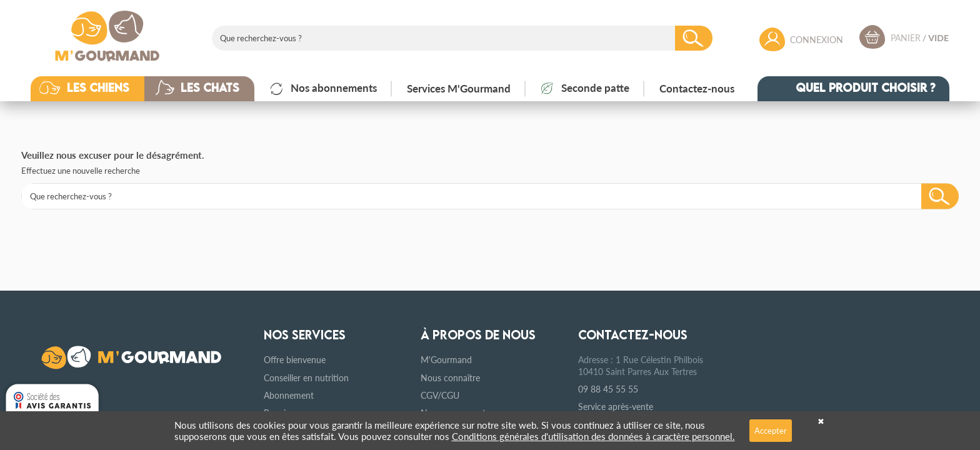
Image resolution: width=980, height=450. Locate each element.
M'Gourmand (446, 359)
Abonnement (289, 395)
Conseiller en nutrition (306, 377)
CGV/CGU (440, 395)
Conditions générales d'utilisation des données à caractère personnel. (593, 436)
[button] (97, 89)
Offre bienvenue (295, 359)
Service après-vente (616, 406)
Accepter (771, 430)
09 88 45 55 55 (608, 389)
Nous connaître (450, 377)
